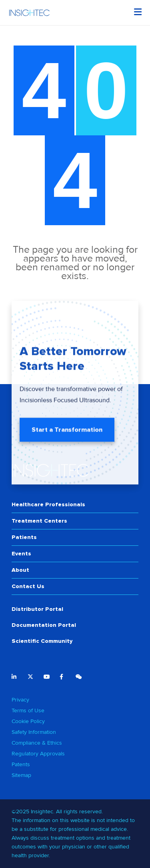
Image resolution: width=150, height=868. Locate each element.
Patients (24, 537)
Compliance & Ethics (37, 743)
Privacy (20, 700)
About (20, 570)
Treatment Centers (39, 521)
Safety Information (34, 732)
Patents (21, 764)
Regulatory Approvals (38, 754)
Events (21, 554)
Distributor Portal (37, 609)
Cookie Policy (28, 721)
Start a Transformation (67, 432)
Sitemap (21, 775)
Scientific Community (42, 641)
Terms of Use (28, 710)
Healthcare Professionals (48, 504)
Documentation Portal (44, 625)
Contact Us (28, 586)
